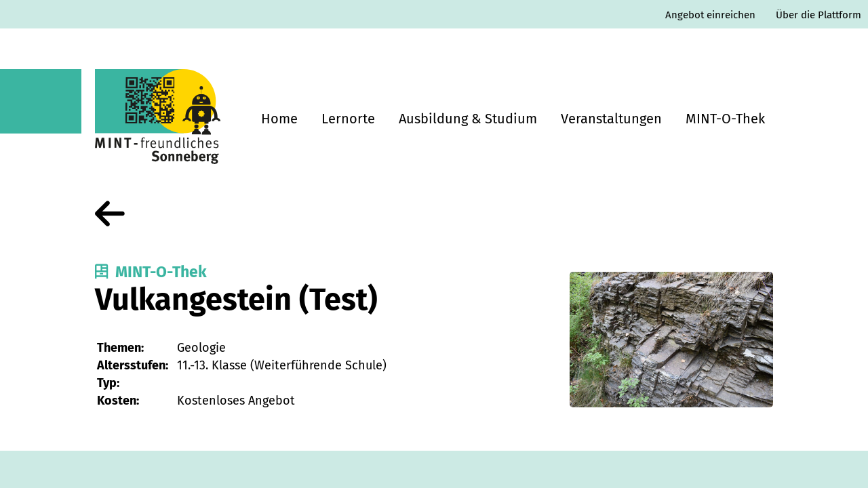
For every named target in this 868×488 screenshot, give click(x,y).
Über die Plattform (818, 15)
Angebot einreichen (710, 15)
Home (279, 119)
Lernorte (348, 119)
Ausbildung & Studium (468, 119)
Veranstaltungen (611, 119)
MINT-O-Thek (725, 119)
